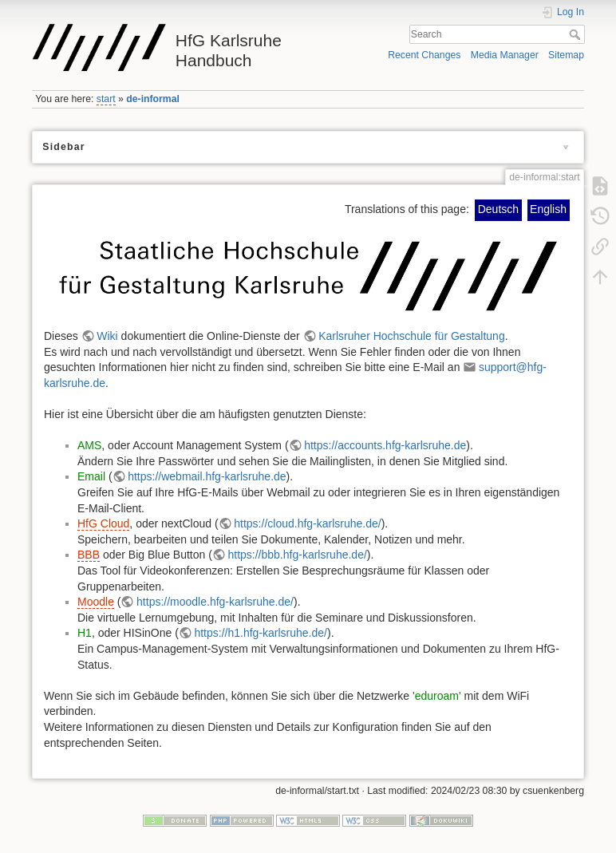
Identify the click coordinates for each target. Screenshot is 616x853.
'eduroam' (437, 696)
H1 (85, 633)
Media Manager (505, 55)
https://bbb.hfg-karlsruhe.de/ (297, 555)
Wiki (107, 336)
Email (91, 476)
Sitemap (566, 55)
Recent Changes (424, 55)
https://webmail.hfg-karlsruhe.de (207, 476)
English (548, 209)
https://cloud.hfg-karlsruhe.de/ (307, 523)
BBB (89, 555)
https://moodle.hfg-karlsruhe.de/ (215, 602)
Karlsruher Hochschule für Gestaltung (411, 336)
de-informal (153, 99)
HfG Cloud (103, 523)
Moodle (96, 602)
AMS (89, 445)
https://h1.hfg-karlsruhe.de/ (261, 633)
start (106, 99)
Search (577, 34)
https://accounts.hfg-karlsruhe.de (385, 445)
